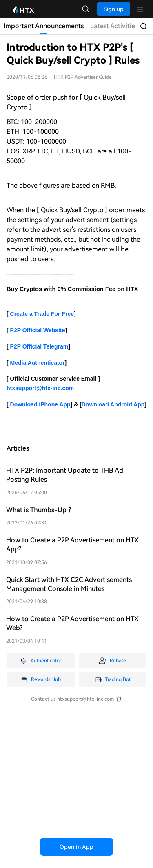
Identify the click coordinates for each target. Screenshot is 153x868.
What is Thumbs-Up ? (39, 510)
